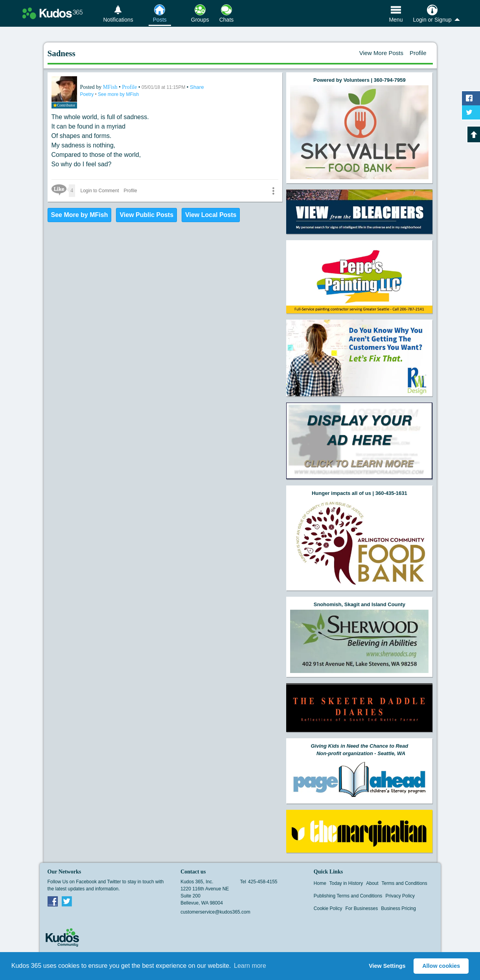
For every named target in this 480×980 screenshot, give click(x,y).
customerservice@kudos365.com (215, 912)
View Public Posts (146, 215)
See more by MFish (118, 94)
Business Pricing (398, 908)
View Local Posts (211, 215)
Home (320, 883)
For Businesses (362, 908)
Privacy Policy (400, 896)
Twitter (67, 901)
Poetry (88, 94)
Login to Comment (100, 191)
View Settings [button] (387, 966)
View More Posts (381, 53)
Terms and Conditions (405, 883)
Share (197, 87)
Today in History (346, 883)
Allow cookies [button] (441, 966)
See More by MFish (80, 215)
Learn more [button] (250, 966)
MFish (111, 87)
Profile (418, 53)
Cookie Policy (328, 908)
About (372, 883)
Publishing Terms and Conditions (348, 896)
